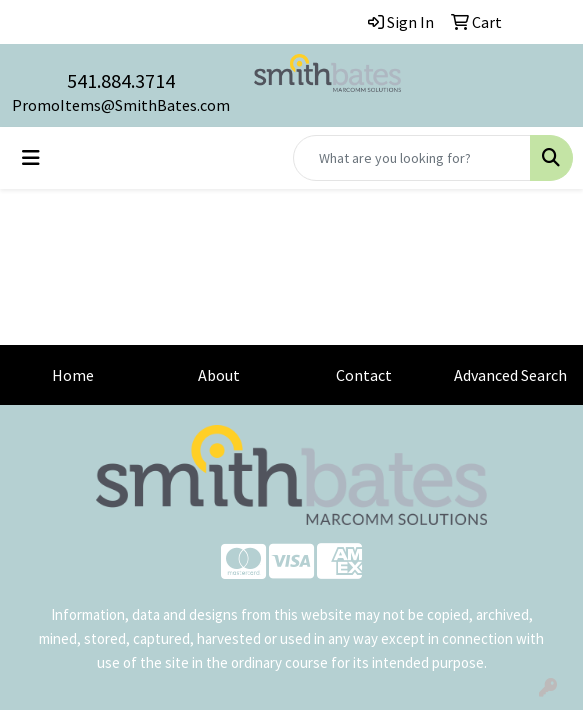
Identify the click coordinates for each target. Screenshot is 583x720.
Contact (364, 375)
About (219, 375)
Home (73, 375)
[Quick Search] (412, 158)
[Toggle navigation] (31, 158)
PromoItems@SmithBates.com (121, 105)
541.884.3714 (121, 80)
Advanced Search (510, 375)
